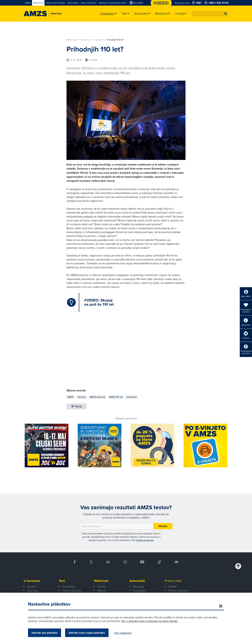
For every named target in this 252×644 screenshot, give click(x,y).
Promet (101, 587)
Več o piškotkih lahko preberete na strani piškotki (149, 621)
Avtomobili (137, 581)
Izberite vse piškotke (45, 633)
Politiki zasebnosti (145, 540)
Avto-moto (33, 591)
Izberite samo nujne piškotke (87, 633)
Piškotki (172, 587)
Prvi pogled (139, 591)
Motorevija (73, 40)
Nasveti (102, 591)
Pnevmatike (69, 587)
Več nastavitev (123, 633)
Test (62, 581)
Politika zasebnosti (178, 591)
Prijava (163, 526)
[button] (226, 14)
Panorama (138, 587)
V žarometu (87, 40)
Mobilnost (101, 581)
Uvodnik (101, 40)
